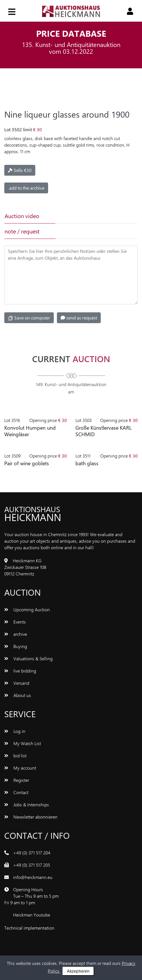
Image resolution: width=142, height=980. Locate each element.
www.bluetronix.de (74, 928)
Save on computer (29, 318)
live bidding (20, 671)
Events (15, 622)
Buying (16, 646)
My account (20, 768)
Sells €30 (20, 170)
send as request (79, 318)
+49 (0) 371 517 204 (32, 853)
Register (17, 780)
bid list (15, 755)
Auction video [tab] (22, 216)
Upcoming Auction (27, 609)
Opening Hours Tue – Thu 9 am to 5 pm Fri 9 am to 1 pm (31, 896)
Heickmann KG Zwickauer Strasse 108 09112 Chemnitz (25, 567)
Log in (15, 731)
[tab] (80, 216)
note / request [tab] (22, 231)
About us (18, 695)
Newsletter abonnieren (31, 817)
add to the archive (26, 188)
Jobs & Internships (27, 804)
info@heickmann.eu (33, 877)
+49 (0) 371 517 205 (32, 865)
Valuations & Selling (28, 658)
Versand (17, 683)
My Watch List (23, 743)
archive (16, 634)
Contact (16, 792)
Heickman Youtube (32, 915)
